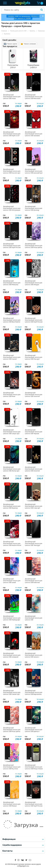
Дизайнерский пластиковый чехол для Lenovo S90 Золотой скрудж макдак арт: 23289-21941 (34, 471)
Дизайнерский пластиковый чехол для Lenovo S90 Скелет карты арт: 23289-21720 (12, 358)
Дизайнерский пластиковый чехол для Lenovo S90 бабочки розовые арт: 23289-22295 (34, 582)
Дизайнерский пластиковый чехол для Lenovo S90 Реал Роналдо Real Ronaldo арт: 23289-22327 (12, 396)
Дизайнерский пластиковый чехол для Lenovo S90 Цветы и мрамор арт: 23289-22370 (34, 731)
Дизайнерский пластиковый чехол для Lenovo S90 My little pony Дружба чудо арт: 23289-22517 (12, 769)
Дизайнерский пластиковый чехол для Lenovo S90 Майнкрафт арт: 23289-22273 (12, 619)
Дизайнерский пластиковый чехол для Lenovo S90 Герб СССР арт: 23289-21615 (12, 135)
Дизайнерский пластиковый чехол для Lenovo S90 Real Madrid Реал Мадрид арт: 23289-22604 (12, 322)
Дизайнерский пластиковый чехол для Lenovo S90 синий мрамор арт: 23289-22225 (12, 582)
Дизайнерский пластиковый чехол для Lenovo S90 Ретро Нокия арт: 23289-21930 (34, 768)
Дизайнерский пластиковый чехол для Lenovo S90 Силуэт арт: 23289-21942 (12, 433)
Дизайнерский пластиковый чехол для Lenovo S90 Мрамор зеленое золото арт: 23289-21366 (12, 508)
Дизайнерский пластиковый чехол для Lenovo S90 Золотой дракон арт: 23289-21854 (34, 395)
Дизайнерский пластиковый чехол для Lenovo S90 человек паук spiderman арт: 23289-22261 (34, 136)
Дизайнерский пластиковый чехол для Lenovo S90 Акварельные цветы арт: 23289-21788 (34, 620)
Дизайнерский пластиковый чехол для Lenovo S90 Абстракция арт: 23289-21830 (12, 209)
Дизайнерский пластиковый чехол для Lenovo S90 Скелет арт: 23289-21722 (12, 693)
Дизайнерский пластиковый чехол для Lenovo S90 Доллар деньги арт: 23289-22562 (34, 209)
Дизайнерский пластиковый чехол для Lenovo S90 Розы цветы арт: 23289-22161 (34, 246)
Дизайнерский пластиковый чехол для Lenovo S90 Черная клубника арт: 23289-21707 (34, 434)
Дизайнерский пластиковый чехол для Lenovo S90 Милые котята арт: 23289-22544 (12, 805)
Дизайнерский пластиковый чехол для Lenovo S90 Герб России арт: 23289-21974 (12, 246)
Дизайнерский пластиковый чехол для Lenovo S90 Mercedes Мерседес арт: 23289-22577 (34, 98)
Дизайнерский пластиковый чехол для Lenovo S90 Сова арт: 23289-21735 (34, 507)
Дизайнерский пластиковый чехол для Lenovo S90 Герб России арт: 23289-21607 (34, 805)
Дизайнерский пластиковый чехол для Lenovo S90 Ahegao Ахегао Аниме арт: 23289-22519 (34, 285)
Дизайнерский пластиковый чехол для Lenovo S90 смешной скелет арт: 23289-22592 (12, 656)
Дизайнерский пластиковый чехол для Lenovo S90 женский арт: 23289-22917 (34, 172)
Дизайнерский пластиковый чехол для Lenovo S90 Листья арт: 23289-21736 (12, 470)
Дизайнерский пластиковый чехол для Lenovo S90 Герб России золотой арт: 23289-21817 (34, 322)
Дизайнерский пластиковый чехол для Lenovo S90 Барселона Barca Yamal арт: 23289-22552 (34, 694)
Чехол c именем (28, 44)
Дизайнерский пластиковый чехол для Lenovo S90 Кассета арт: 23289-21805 (12, 172)
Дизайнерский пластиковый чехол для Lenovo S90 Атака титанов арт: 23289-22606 (12, 98)
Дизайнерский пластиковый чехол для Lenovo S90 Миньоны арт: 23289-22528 (12, 284)
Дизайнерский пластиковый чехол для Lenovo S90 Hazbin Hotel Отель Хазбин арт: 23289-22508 (12, 545)
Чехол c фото (10, 44)
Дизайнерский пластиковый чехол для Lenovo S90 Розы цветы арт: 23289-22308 (12, 731)
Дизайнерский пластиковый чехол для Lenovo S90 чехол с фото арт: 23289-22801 (34, 656)
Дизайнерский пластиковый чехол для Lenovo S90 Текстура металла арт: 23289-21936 (34, 545)
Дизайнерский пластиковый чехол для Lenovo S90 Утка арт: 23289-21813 (34, 358)
